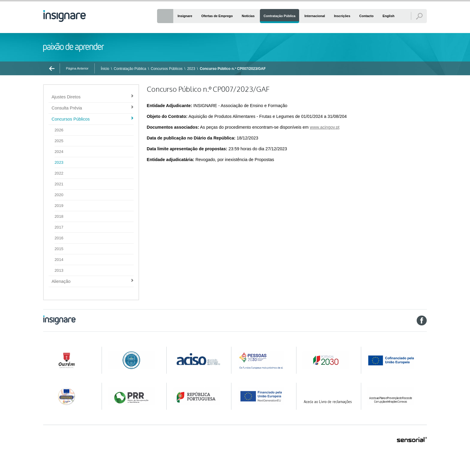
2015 (59, 249)
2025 (59, 141)
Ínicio (105, 69)
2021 (59, 184)
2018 (59, 216)
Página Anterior (77, 68)
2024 (59, 152)
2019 (59, 206)
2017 (59, 227)
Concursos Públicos (167, 69)
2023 (191, 69)
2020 (59, 195)
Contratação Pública (130, 69)
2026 (59, 130)
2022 (59, 173)
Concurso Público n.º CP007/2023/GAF (233, 69)
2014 (59, 260)
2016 (59, 238)
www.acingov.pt (325, 127)
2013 (59, 270)
